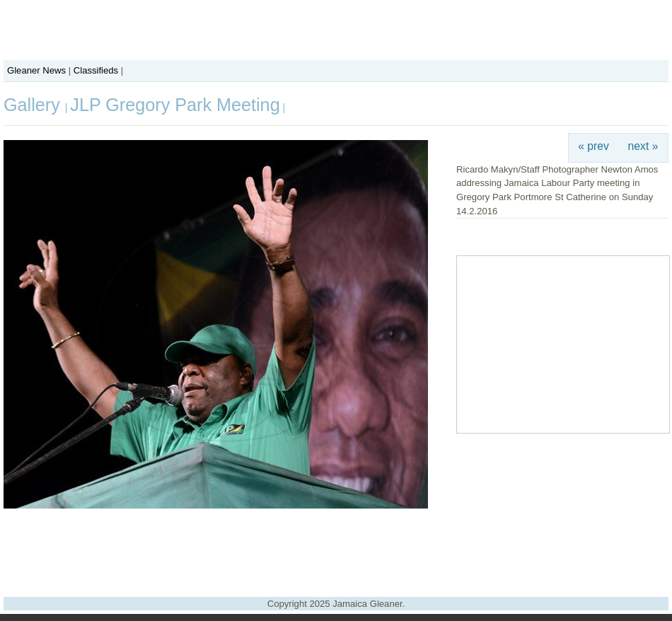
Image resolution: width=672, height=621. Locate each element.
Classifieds (96, 70)
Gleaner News (36, 70)
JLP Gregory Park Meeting (175, 105)
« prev (593, 146)
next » (643, 146)
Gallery (34, 105)
